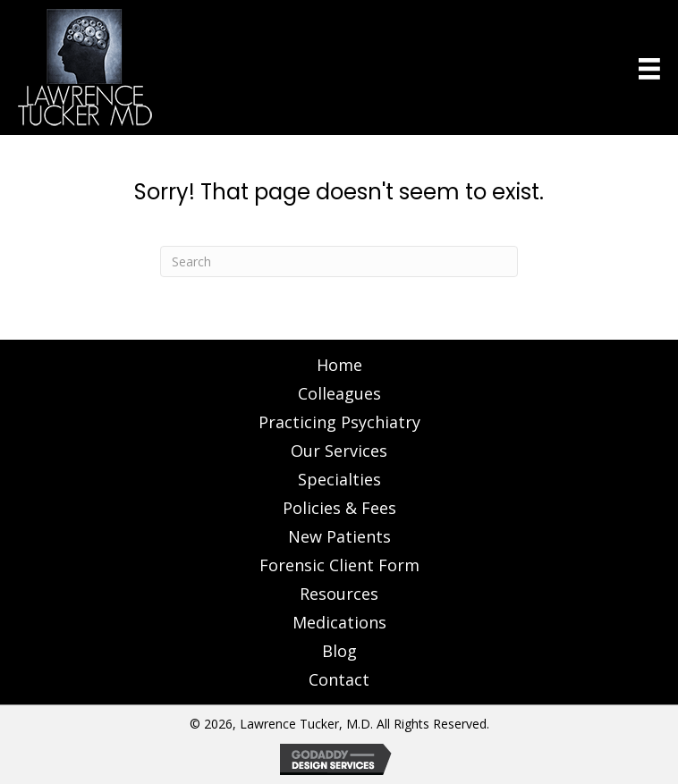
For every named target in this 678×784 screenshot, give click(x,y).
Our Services (339, 451)
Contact (339, 679)
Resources (339, 594)
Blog (339, 651)
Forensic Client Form (339, 565)
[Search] (339, 261)
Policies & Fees (339, 508)
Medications (339, 622)
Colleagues (339, 393)
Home (339, 365)
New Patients (339, 536)
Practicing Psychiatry (339, 422)
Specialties (339, 479)
